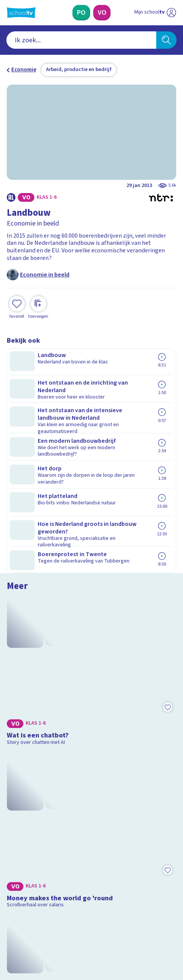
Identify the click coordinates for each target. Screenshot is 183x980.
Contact (19, 780)
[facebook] (11, 924)
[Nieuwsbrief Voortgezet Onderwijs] (128, 869)
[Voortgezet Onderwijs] (102, 13)
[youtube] (60, 924)
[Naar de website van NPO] (171, 13)
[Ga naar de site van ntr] (148, 941)
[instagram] (27, 924)
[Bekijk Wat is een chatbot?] (91, 406)
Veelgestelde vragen (40, 790)
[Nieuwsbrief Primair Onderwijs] (55, 869)
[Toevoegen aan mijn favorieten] (17, 306)
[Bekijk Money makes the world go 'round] (91, 510)
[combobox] (81, 40)
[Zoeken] (167, 40)
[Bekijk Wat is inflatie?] (91, 615)
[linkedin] (44, 924)
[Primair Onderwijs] (81, 13)
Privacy (18, 811)
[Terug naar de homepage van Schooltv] (21, 13)
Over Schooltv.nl (33, 801)
